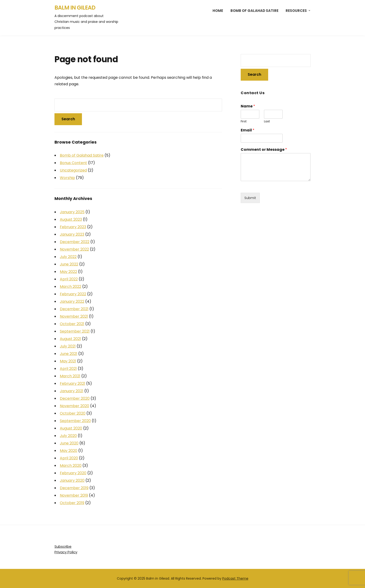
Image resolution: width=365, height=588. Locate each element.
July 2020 (68, 436)
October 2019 (72, 503)
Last (267, 122)
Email (248, 130)
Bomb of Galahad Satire (254, 11)
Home (218, 11)
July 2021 (68, 346)
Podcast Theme (235, 578)
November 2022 (74, 249)
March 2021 (70, 376)
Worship (67, 178)
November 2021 (74, 316)
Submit (250, 198)
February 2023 (73, 227)
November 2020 (74, 406)
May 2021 (68, 361)
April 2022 (69, 279)
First (244, 122)
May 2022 (68, 272)
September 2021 (75, 331)
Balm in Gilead (75, 8)
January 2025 (72, 212)
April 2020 (69, 458)
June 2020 (69, 443)
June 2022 (69, 264)
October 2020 (73, 413)
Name (248, 106)
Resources (296, 11)
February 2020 (73, 473)
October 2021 (72, 324)
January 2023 (72, 234)
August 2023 (71, 219)
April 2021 (68, 369)
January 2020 (72, 480)
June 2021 (69, 354)
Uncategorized (73, 170)
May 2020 (69, 451)
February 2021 (73, 383)
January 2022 (72, 301)
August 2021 (70, 339)
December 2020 (75, 398)
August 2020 (71, 428)
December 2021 (74, 309)
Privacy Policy (66, 552)
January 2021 (72, 391)
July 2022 (68, 257)
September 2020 (75, 421)
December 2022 (75, 242)
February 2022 (73, 294)
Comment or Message (264, 150)
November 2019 (74, 495)
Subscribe (63, 546)
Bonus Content (73, 163)
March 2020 (71, 466)
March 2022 (71, 287)
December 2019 (74, 488)
